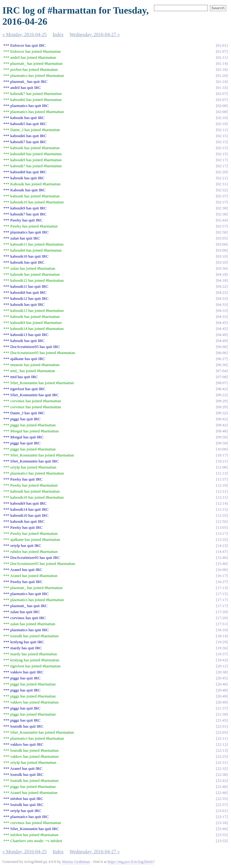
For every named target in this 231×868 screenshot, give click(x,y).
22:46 (222, 787)
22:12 (222, 744)
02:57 (222, 226)
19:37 (222, 654)
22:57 (222, 805)
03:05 (222, 238)
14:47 (222, 552)
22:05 (222, 732)
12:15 (222, 509)
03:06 (222, 244)
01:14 (222, 63)
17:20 (222, 612)
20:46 (222, 684)
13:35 (222, 539)
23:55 (222, 835)
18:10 (222, 630)
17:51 (222, 624)
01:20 (222, 75)
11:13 (222, 473)
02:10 (222, 118)
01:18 (222, 69)
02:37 (222, 196)
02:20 (222, 172)
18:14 (222, 636)
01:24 (222, 81)
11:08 (222, 467)
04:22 (222, 286)
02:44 (222, 220)
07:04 (222, 371)
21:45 (222, 720)
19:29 (222, 642)
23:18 (222, 823)
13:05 (222, 527)
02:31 (222, 184)
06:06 (222, 347)
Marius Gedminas (76, 862)
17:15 (222, 594)
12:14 (222, 503)
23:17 (222, 817)
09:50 (222, 437)
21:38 (222, 714)
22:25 (222, 756)
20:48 (222, 690)
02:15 (222, 136)
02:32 (222, 190)
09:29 (222, 401)
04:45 (222, 323)
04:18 (222, 274)
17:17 (222, 600)
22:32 (222, 768)
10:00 (222, 449)
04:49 (222, 335)
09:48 (222, 431)
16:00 (222, 570)
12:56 (222, 521)
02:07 (222, 94)
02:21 (222, 178)
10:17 (222, 455)
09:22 (222, 395)
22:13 (222, 750)
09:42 (222, 419)
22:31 (222, 762)
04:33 (222, 298)
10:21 (222, 461)
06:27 (222, 359)
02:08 (222, 106)
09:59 (222, 443)
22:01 (222, 726)
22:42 (222, 780)
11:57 (222, 479)
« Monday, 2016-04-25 (25, 34)
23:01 (222, 811)
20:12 (222, 666)
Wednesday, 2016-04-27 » (95, 34)
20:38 (222, 672)
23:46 (222, 829)
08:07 (222, 383)
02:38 (222, 208)
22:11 (222, 738)
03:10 (222, 256)
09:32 (222, 413)
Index (58, 34)
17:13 (222, 588)
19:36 (222, 648)
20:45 (222, 678)
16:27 (222, 582)
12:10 (222, 485)
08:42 (222, 389)
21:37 (222, 708)
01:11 (222, 57)
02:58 (222, 232)
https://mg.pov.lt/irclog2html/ (131, 862)
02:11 (222, 130)
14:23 (222, 545)
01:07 (222, 51)
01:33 (222, 88)
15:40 (222, 558)
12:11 (222, 491)
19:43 (222, 660)
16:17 (222, 576)
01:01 (222, 45)
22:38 (222, 774)
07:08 (222, 377)
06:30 (222, 365)
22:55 (222, 799)
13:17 (222, 533)
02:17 (222, 160)
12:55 (222, 515)
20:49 (222, 696)
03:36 (222, 268)
